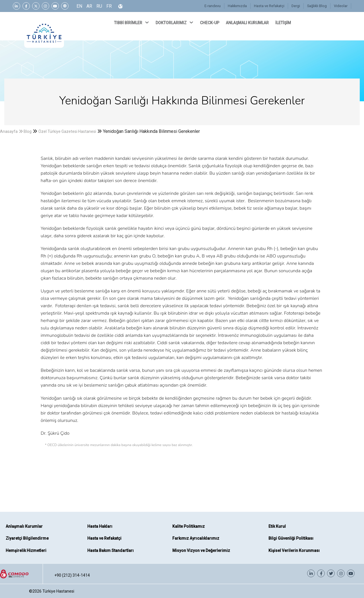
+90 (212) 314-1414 (72, 575)
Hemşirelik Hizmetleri (26, 550)
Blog (28, 131)
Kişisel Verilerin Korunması (294, 550)
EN (79, 6)
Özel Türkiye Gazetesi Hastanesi (67, 131)
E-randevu (212, 6)
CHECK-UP (210, 23)
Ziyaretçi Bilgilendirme (27, 538)
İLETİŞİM (284, 23)
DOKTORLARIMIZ (175, 22)
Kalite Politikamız (189, 526)
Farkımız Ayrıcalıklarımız (196, 538)
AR (89, 6)
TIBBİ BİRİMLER (132, 22)
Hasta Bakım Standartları (110, 550)
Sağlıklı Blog (317, 6)
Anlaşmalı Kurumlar (24, 526)
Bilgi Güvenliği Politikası (291, 538)
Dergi (295, 6)
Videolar (341, 6)
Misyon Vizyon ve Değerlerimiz (201, 550)
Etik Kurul (277, 526)
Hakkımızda (237, 6)
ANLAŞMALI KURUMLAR (248, 23)
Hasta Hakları (100, 526)
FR (109, 6)
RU (99, 6)
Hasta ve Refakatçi (269, 6)
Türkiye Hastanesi (58, 591)
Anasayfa (9, 131)
